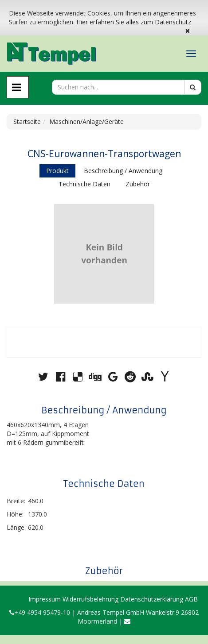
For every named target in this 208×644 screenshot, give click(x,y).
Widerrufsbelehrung (90, 599)
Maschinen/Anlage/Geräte (86, 121)
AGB (191, 599)
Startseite (27, 121)
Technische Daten (84, 184)
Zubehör (138, 184)
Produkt (57, 171)
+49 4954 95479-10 (40, 612)
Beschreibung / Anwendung (123, 171)
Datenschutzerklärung (152, 599)
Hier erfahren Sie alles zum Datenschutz (134, 22)
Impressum (45, 599)
